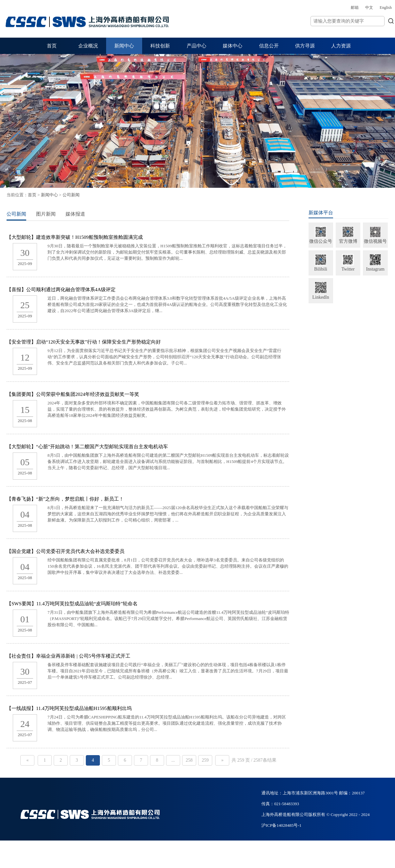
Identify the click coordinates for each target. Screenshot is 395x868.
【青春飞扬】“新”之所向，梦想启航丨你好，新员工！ (92, 499)
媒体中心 (233, 46)
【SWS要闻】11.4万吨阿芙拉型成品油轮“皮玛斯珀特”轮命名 (99, 604)
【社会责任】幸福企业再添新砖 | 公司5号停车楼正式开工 (96, 656)
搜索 (357, 21)
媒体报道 (103, 214)
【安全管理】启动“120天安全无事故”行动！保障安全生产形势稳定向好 (111, 342)
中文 (335, 8)
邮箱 (321, 8)
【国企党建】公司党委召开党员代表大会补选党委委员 (93, 551)
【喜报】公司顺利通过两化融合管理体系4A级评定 (88, 290)
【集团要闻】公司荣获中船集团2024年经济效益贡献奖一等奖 (100, 394)
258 (208, 760)
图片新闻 (73, 214)
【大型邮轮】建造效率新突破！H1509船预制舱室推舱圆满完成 (102, 237)
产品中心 (197, 46)
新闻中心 (124, 46)
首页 (52, 46)
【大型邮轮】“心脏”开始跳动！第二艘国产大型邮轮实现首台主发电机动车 (114, 447)
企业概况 (88, 46)
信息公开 (269, 46)
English (352, 8)
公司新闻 (98, 195)
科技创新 (160, 46)
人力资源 (341, 46)
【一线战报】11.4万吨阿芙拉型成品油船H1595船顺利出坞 (96, 708)
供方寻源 (305, 46)
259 (224, 760)
